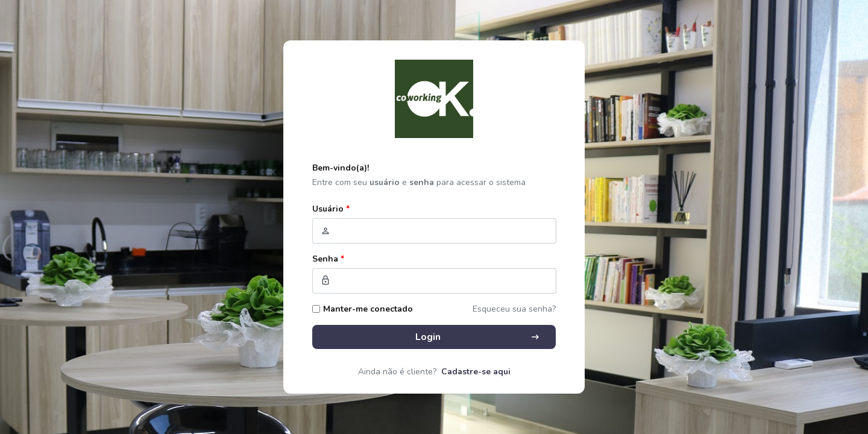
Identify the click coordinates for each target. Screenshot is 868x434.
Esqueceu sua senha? (514, 309)
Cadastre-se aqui (476, 372)
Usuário (331, 209)
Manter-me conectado (368, 309)
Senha (328, 259)
